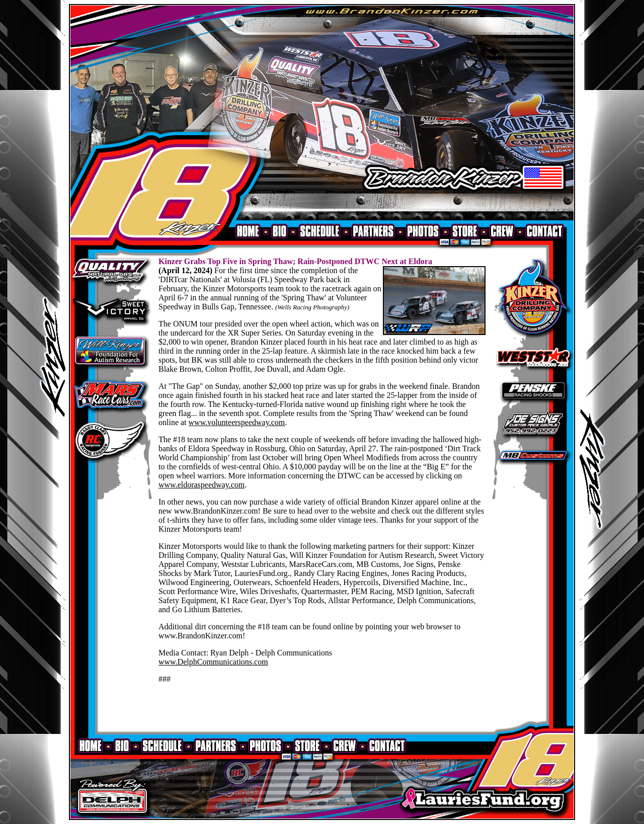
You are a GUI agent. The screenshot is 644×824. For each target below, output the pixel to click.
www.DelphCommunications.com (213, 662)
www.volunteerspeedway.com (237, 422)
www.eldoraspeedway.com (202, 485)
